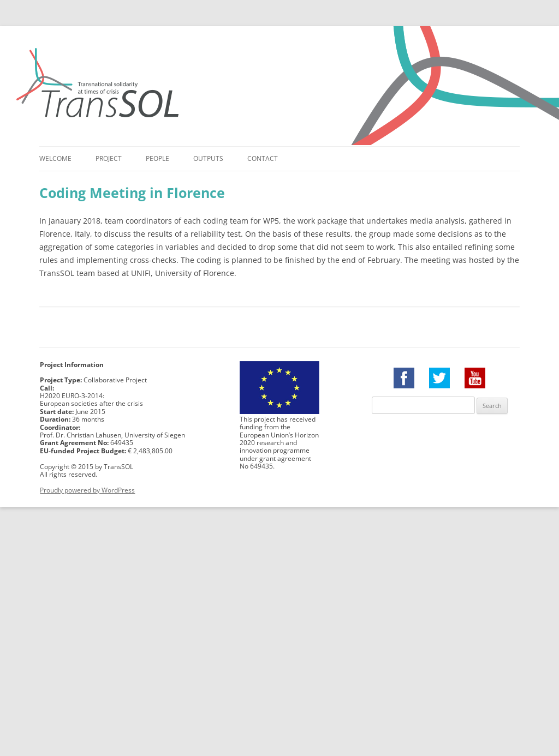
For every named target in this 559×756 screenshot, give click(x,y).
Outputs (208, 158)
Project (109, 158)
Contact (263, 158)
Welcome (55, 158)
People (157, 158)
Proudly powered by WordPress (87, 490)
